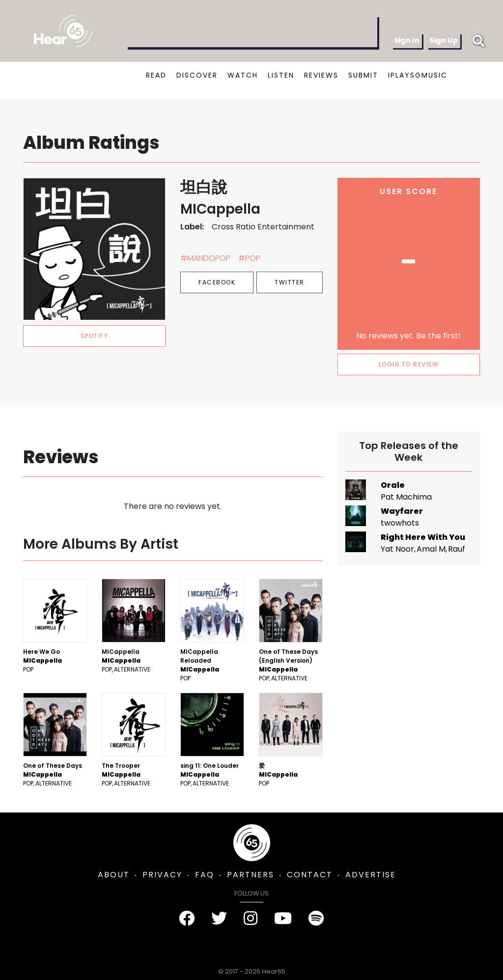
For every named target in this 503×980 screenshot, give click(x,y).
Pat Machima (406, 497)
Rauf (457, 549)
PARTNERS (251, 875)
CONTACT (310, 875)
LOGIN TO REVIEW (409, 364)
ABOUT (114, 875)
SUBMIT (363, 75)
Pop (28, 669)
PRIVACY (162, 875)
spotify (95, 336)
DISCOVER (197, 75)
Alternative (132, 669)
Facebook (217, 282)
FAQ (205, 875)
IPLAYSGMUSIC (418, 75)
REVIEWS (321, 75)
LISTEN (281, 75)
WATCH (243, 75)
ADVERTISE (371, 875)
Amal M (431, 549)
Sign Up (444, 40)
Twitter (290, 282)
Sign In (407, 40)
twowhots (400, 523)
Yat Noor (397, 549)
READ (156, 75)
